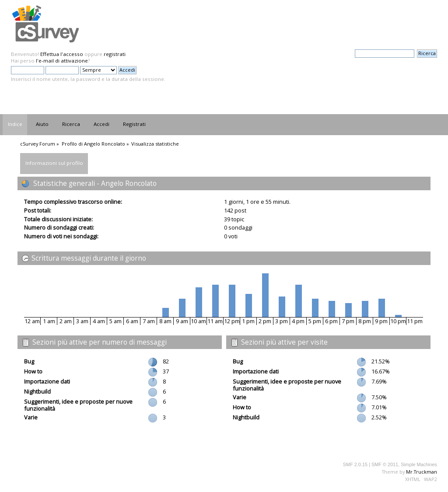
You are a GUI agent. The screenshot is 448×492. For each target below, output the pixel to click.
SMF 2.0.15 (355, 464)
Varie (31, 417)
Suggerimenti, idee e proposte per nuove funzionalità (78, 405)
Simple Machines (419, 464)
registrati (115, 54)
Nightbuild (37, 391)
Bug (29, 361)
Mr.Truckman (422, 472)
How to (33, 371)
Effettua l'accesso (62, 54)
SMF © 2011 (385, 464)
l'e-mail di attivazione (62, 61)
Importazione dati (47, 381)
